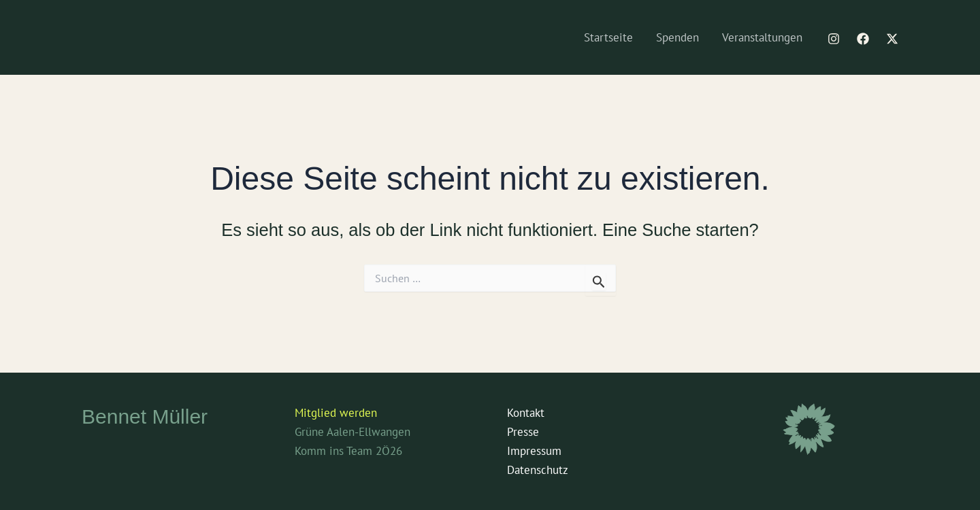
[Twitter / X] (892, 39)
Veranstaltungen (762, 37)
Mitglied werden (336, 413)
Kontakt (526, 413)
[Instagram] (834, 39)
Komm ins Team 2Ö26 (348, 451)
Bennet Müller (145, 417)
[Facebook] (863, 39)
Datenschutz (538, 470)
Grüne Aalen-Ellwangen (353, 432)
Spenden (677, 37)
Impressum (534, 451)
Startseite (608, 37)
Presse (523, 432)
